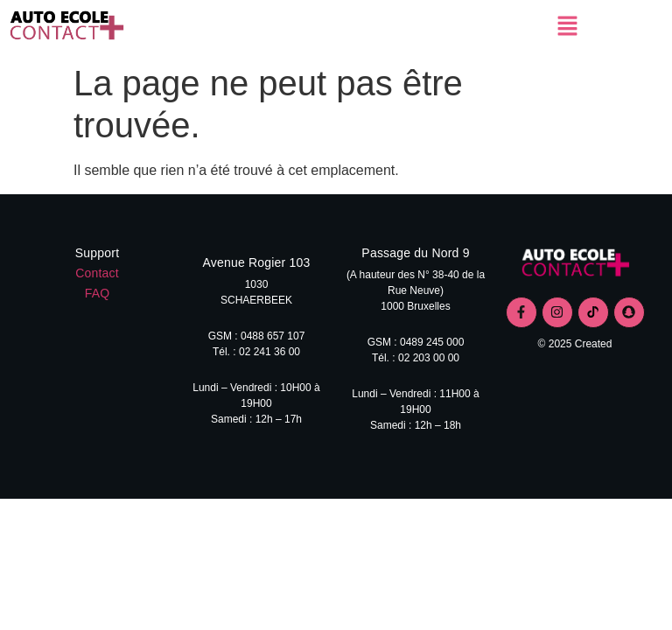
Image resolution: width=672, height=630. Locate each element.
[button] (568, 27)
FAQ (98, 293)
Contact (97, 273)
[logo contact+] (575, 265)
